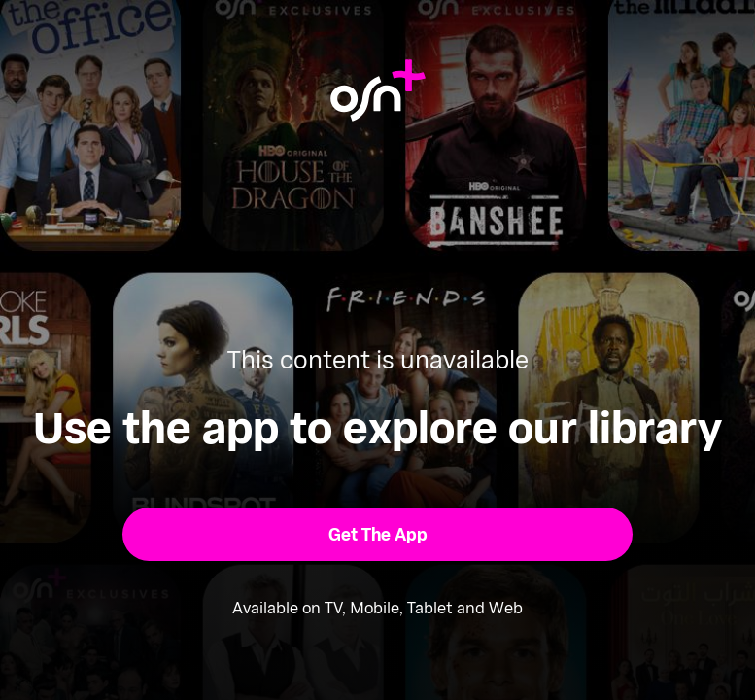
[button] (377, 534)
